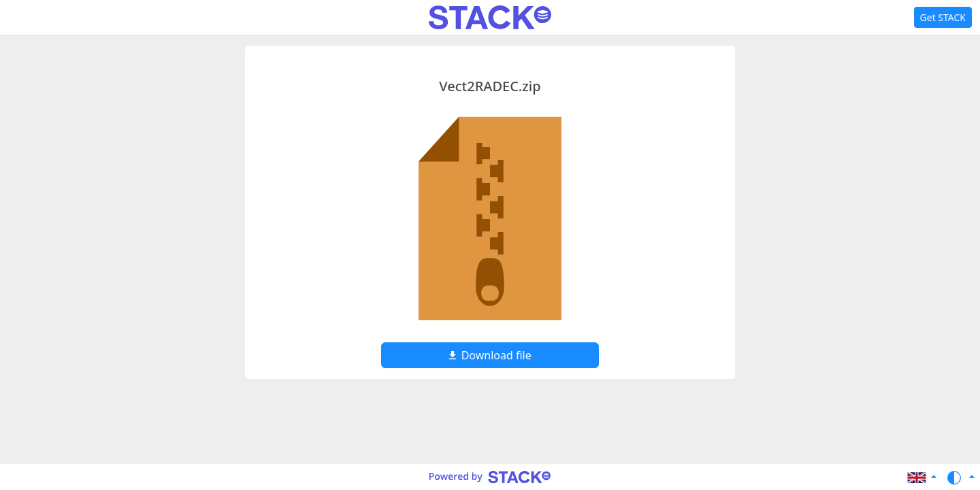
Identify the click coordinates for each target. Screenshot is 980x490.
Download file (490, 355)
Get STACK (943, 17)
